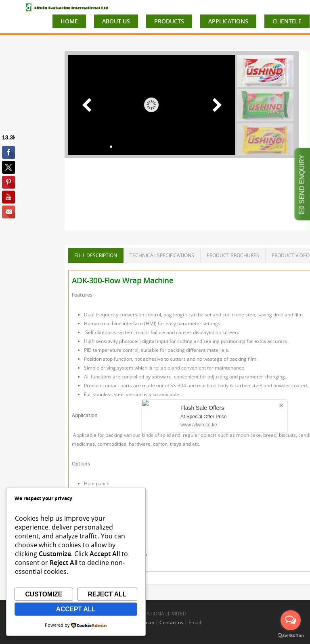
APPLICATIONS (228, 21)
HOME (69, 21)
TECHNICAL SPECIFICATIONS (162, 255)
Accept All (76, 609)
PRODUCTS (169, 21)
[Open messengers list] (291, 620)
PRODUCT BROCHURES (233, 255)
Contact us (171, 622)
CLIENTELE (287, 21)
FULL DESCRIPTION (96, 255)
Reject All (107, 594)
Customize (44, 594)
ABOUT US (116, 21)
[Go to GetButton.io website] (291, 636)
